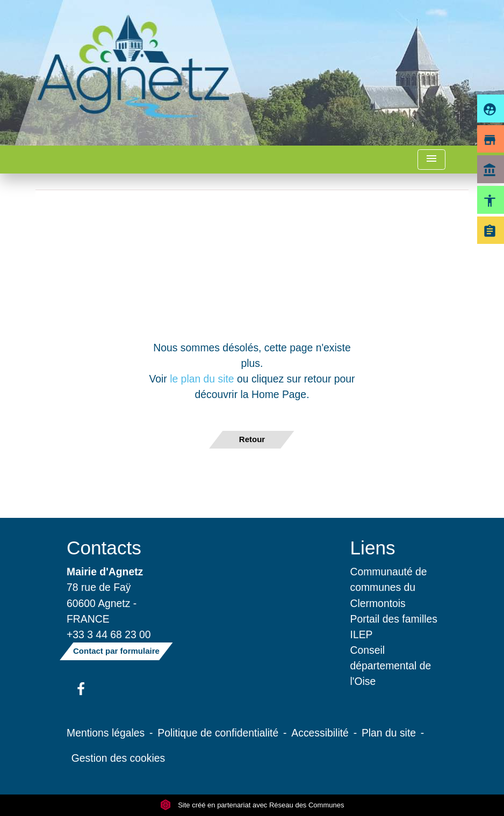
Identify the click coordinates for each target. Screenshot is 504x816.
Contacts (104, 548)
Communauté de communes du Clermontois (389, 587)
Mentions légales (106, 733)
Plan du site (389, 733)
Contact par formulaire (116, 651)
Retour (252, 439)
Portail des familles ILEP (394, 627)
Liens (373, 548)
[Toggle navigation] (431, 160)
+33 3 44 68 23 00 (109, 634)
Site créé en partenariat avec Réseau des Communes (252, 805)
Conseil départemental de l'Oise (391, 666)
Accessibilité (320, 733)
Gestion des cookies (118, 758)
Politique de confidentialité (218, 733)
